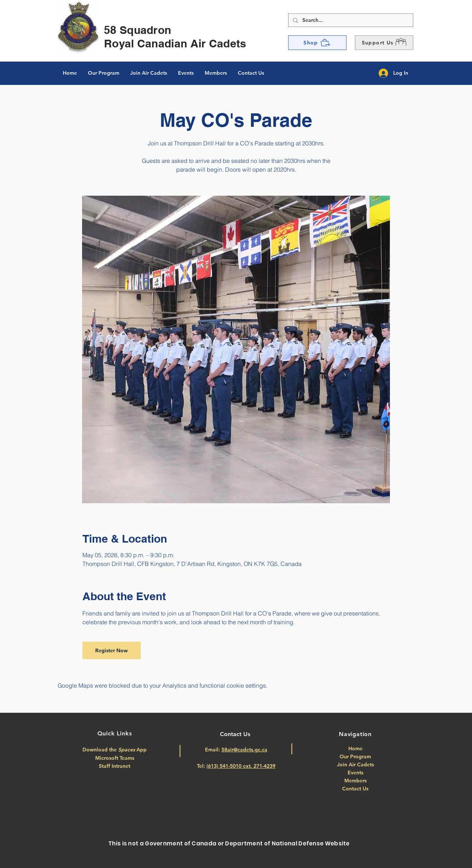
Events (355, 773)
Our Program (355, 756)
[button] (384, 43)
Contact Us (355, 789)
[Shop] (317, 43)
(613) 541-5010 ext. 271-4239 (241, 766)
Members (355, 781)
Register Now (111, 650)
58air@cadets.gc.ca (244, 750)
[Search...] (350, 20)
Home (355, 748)
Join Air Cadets (355, 765)
